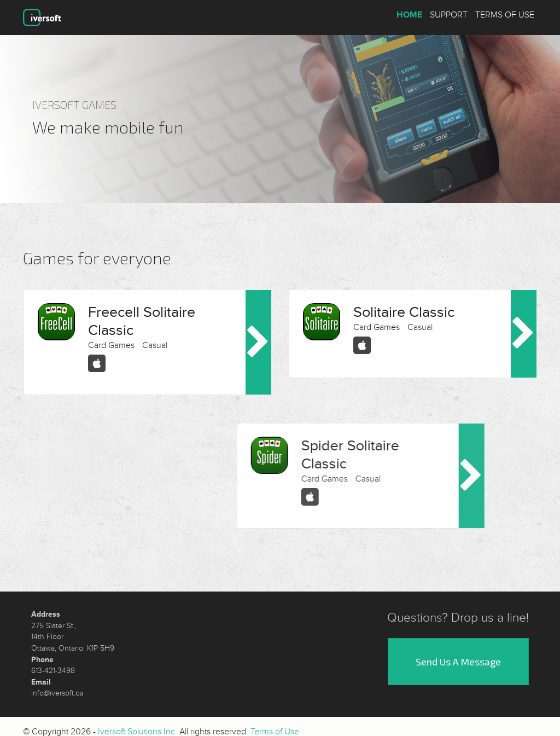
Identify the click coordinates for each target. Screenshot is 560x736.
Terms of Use (505, 15)
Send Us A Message (458, 656)
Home (409, 15)
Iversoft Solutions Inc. (138, 726)
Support (449, 15)
